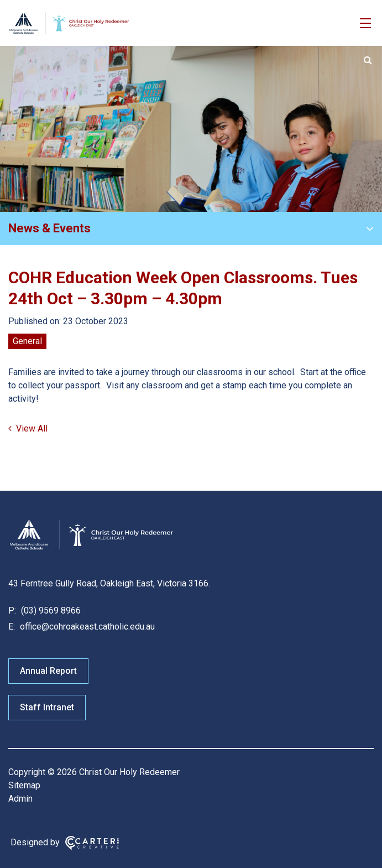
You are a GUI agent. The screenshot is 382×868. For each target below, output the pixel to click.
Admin (20, 799)
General (27, 341)
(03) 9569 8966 (50, 610)
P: (12, 610)
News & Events (49, 228)
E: (12, 627)
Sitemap (24, 785)
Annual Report (48, 671)
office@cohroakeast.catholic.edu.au (86, 627)
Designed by (35, 842)
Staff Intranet (47, 707)
